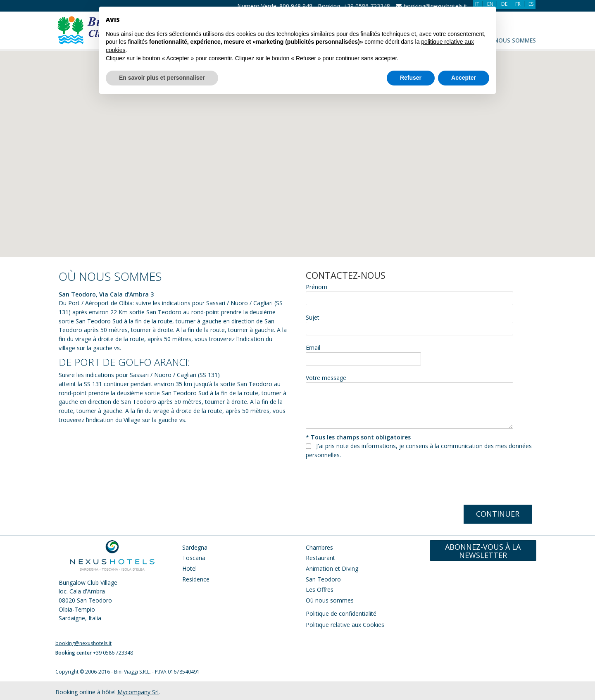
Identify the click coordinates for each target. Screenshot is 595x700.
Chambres (319, 547)
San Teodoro (323, 579)
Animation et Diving (333, 568)
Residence (196, 579)
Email (313, 348)
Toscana (194, 558)
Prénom (317, 287)
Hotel (189, 568)
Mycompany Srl (138, 692)
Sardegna (195, 547)
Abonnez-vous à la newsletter (483, 551)
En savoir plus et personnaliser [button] (162, 58)
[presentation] (369, 484)
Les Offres (320, 590)
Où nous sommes (510, 40)
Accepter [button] (464, 58)
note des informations (366, 446)
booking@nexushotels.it (83, 643)
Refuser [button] (411, 58)
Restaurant (320, 558)
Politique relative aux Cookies (345, 625)
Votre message (326, 378)
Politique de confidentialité (341, 613)
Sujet (313, 317)
